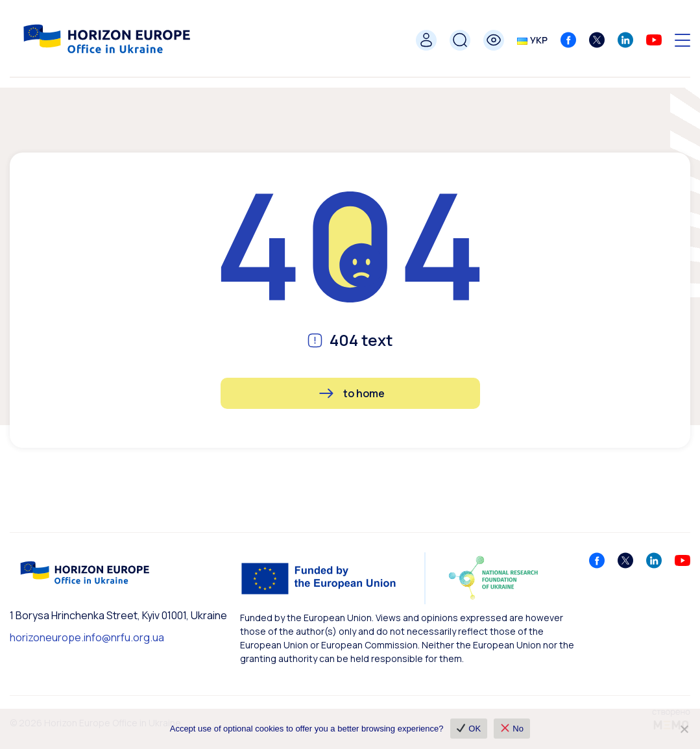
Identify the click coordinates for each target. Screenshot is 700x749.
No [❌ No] (512, 729)
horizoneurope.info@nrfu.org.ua (87, 637)
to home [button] (364, 393)
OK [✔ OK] (469, 729)
